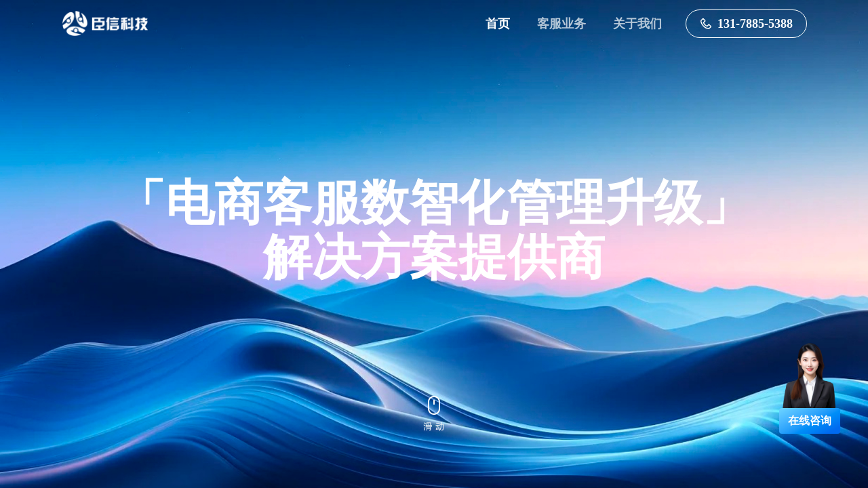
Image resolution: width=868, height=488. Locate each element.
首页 (498, 24)
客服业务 (561, 24)
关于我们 (637, 24)
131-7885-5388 (746, 24)
